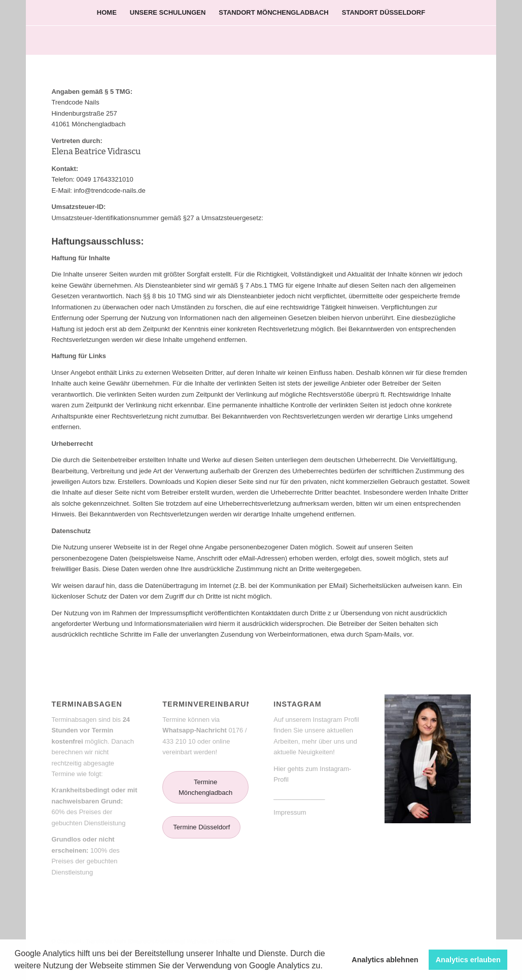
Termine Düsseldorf (201, 827)
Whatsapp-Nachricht (194, 730)
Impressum (290, 812)
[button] (326, 967)
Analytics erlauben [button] (468, 960)
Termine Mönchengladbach (205, 787)
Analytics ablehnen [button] (385, 960)
